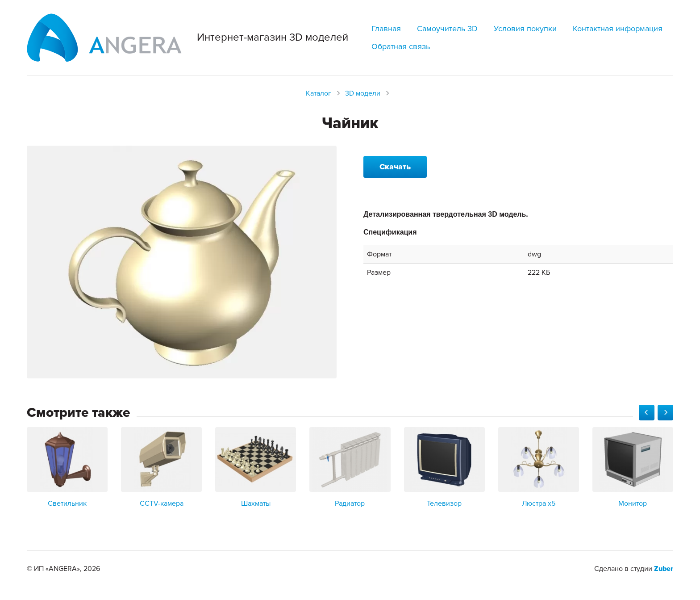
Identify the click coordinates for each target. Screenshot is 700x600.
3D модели (363, 93)
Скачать (395, 167)
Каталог (319, 93)
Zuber (664, 569)
